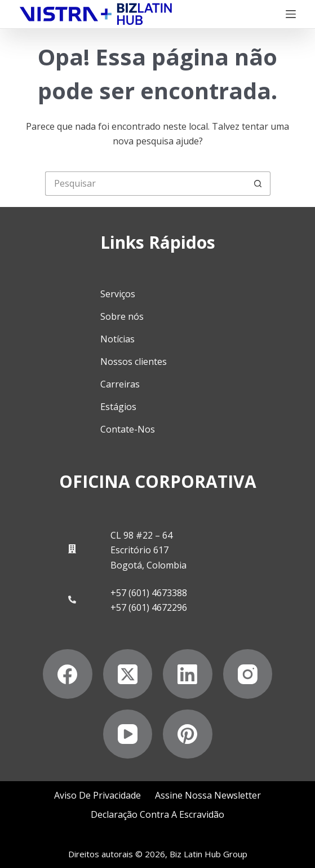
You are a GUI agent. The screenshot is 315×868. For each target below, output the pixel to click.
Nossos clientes (134, 362)
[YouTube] (128, 734)
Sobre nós (122, 316)
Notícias (117, 339)
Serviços (118, 294)
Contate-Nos (128, 429)
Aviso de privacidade (97, 796)
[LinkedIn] (188, 674)
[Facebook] (68, 674)
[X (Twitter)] (128, 674)
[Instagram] (248, 674)
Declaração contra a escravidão (157, 815)
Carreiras (120, 384)
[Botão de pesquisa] (258, 184)
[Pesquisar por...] (146, 184)
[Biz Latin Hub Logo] (96, 14)
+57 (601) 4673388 (149, 593)
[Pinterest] (188, 734)
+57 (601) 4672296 (149, 607)
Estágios (118, 407)
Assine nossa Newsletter (208, 796)
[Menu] (291, 14)
